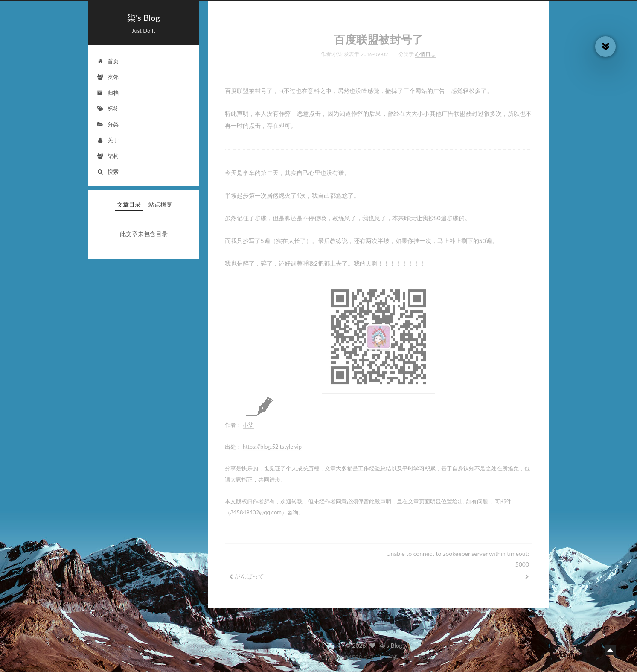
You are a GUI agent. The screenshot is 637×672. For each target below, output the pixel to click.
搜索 (108, 172)
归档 (108, 93)
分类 (108, 124)
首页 (108, 61)
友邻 (108, 77)
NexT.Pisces (419, 657)
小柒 (248, 422)
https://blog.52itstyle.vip (272, 444)
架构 (108, 156)
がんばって (249, 574)
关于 (108, 140)
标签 (108, 108)
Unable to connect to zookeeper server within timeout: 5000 (458, 556)
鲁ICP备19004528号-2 (343, 657)
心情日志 (425, 51)
